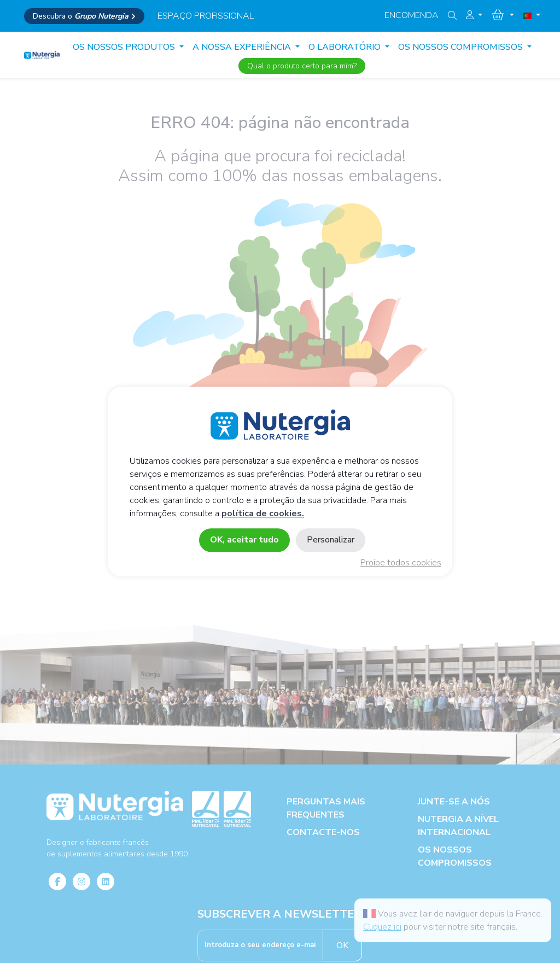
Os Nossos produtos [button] (125, 47)
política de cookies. (263, 513)
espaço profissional (206, 16)
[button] (474, 15)
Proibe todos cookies (401, 563)
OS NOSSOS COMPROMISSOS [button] (462, 47)
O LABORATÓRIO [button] (346, 47)
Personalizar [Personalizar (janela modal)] (331, 540)
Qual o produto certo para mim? (302, 66)
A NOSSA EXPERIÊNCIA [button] (243, 47)
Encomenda (412, 15)
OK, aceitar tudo (244, 540)
